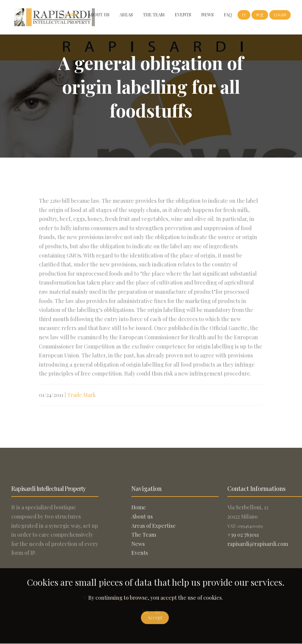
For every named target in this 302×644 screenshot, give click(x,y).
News (207, 15)
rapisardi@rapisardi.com (258, 544)
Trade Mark (81, 398)
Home (71, 15)
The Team (154, 15)
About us (99, 15)
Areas (126, 15)
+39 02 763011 (243, 535)
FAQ (228, 15)
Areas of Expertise (154, 526)
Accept (155, 617)
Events (183, 15)
